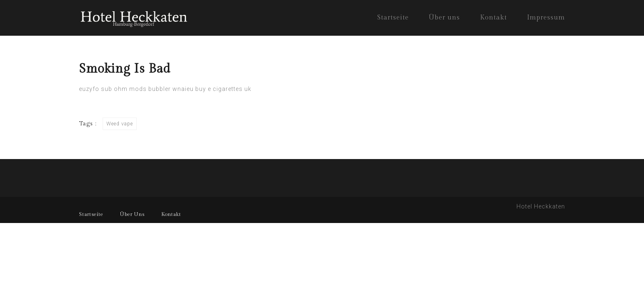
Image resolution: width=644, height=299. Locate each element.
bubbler (160, 89)
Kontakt (493, 18)
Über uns (444, 18)
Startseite (393, 18)
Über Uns (132, 214)
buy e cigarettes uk (223, 89)
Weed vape (120, 124)
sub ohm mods (124, 89)
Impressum (546, 18)
